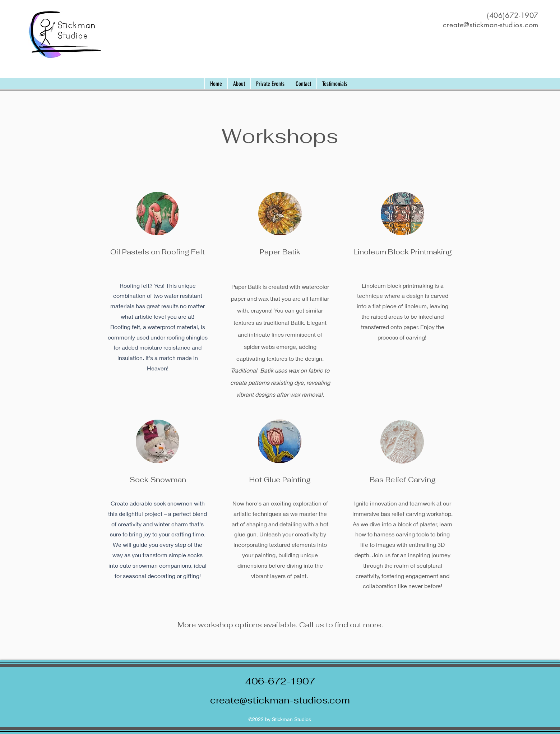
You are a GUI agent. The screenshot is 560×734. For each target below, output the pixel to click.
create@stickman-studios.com (280, 700)
